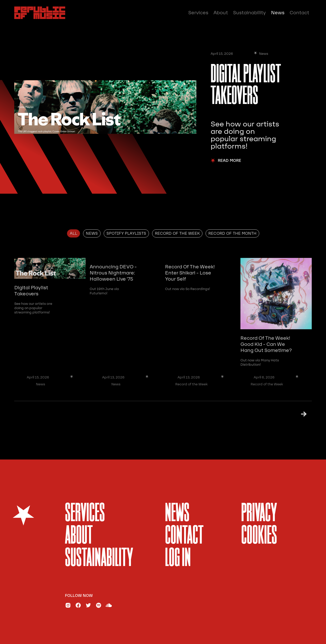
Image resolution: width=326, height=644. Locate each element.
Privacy (259, 514)
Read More (229, 161)
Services (198, 13)
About (221, 13)
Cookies (259, 536)
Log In (178, 559)
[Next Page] (297, 414)
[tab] (73, 233)
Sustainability (249, 13)
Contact (299, 13)
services (85, 514)
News (278, 13)
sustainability (99, 559)
